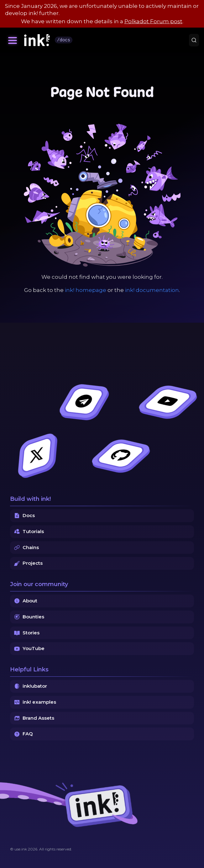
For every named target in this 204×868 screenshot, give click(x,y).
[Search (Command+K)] (194, 40)
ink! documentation (152, 290)
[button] (13, 40)
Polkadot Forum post (153, 21)
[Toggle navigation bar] (13, 40)
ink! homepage (86, 290)
